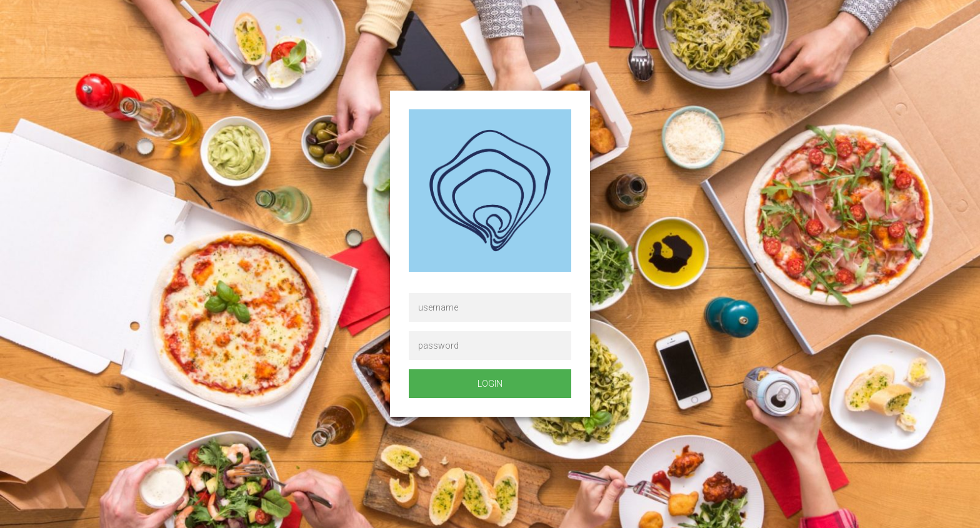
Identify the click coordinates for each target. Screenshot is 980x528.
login (490, 384)
